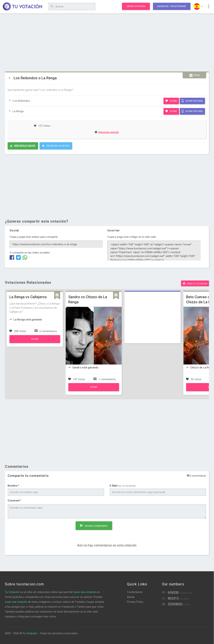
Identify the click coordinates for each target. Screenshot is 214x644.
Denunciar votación (107, 132)
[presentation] (35, 528)
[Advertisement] (107, 43)
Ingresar (172, 6)
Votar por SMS (192, 101)
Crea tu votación (195, 283)
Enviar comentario (94, 525)
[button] (198, 7)
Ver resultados (23, 146)
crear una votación (16, 602)
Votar (171, 101)
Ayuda (131, 597)
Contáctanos (135, 592)
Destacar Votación (56, 146)
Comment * (14, 501)
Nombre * (13, 486)
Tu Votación (12, 592)
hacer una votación (85, 592)
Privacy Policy (135, 602)
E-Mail (122, 486)
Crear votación (136, 6)
